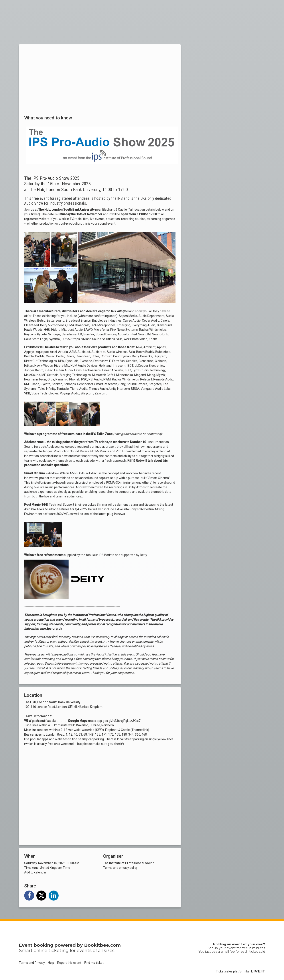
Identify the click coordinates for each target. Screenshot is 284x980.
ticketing (58, 950)
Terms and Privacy (32, 963)
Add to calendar (35, 872)
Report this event (69, 963)
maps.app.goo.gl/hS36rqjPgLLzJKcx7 (114, 721)
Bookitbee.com (102, 945)
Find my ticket (94, 963)
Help (51, 963)
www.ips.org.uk (51, 629)
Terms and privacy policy (120, 868)
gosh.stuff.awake (44, 721)
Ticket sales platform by (241, 971)
